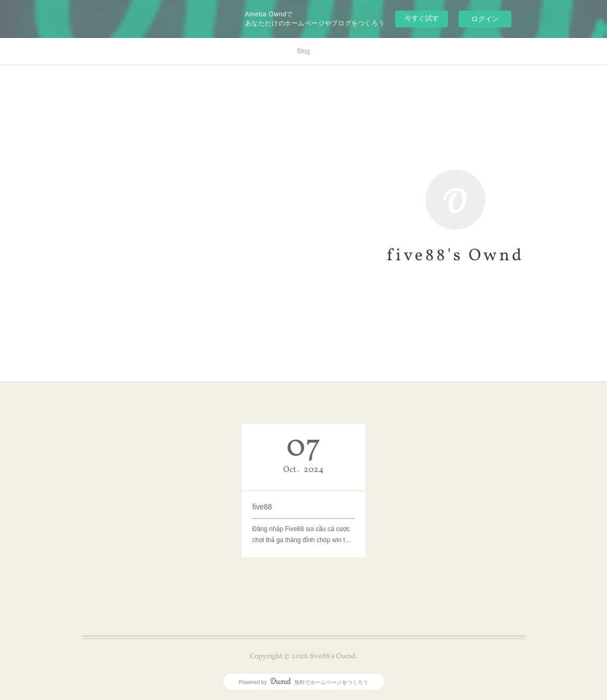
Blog (303, 51)
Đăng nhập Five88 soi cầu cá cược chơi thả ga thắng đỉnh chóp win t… (302, 535)
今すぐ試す (422, 18)
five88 (262, 507)
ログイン (485, 19)
